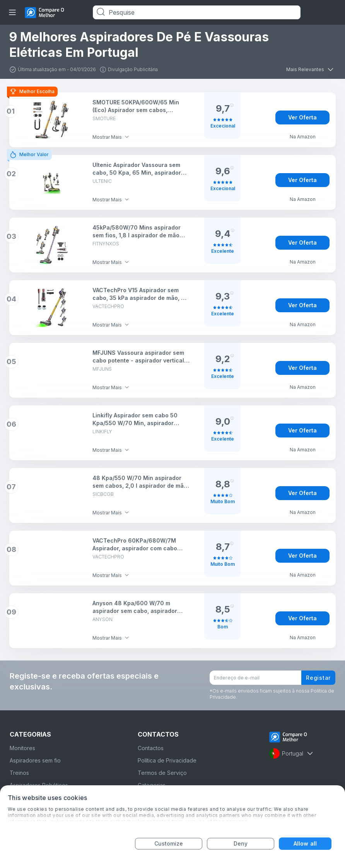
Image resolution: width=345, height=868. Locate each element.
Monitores (22, 748)
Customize (169, 843)
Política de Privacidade (167, 760)
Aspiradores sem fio (35, 760)
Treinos (19, 773)
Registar (318, 678)
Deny (241, 843)
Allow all (305, 843)
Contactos (151, 748)
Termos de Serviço (162, 773)
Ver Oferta (302, 117)
